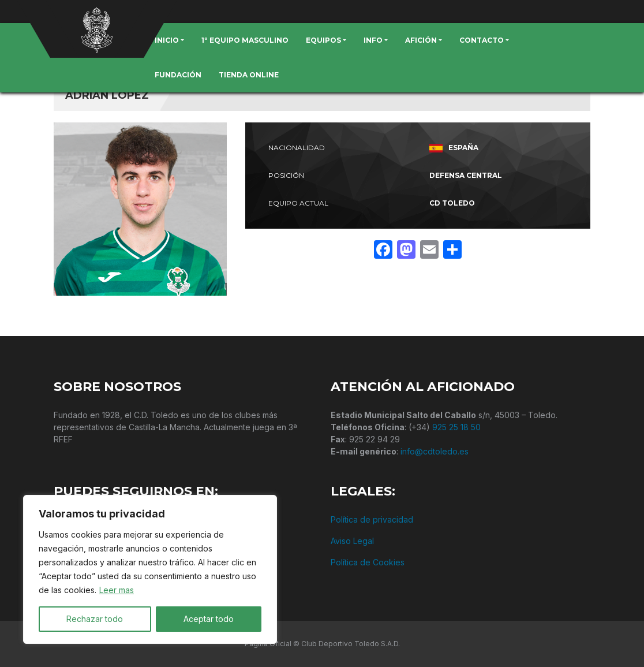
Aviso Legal (352, 541)
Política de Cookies (368, 562)
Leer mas (117, 590)
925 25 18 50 (456, 427)
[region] (150, 569)
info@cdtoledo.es (435, 451)
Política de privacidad (372, 519)
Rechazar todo (95, 619)
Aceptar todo (209, 619)
